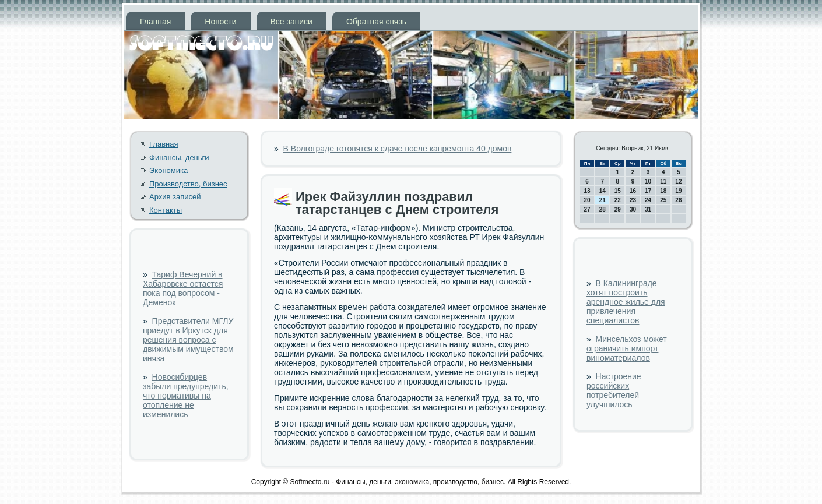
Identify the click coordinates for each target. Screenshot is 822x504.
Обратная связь (376, 22)
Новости (220, 22)
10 (648, 181)
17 (648, 191)
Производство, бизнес (188, 184)
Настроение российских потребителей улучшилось (614, 390)
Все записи (291, 22)
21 (603, 200)
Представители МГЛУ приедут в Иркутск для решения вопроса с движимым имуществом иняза (188, 340)
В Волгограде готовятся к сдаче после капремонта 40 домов (398, 149)
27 (587, 209)
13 (587, 191)
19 (678, 191)
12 (678, 181)
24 (648, 200)
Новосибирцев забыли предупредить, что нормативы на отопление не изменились (186, 396)
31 (648, 209)
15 (618, 191)
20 (587, 200)
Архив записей (175, 197)
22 (618, 200)
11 (663, 181)
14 (603, 191)
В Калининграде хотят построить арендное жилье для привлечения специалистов (626, 302)
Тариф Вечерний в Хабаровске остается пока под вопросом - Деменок (183, 288)
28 (603, 209)
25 (663, 200)
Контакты (166, 210)
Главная (155, 22)
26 (678, 200)
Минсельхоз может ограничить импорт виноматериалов (627, 348)
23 (633, 200)
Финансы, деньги (179, 158)
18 (663, 191)
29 (618, 209)
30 (633, 209)
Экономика (168, 170)
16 (633, 191)
